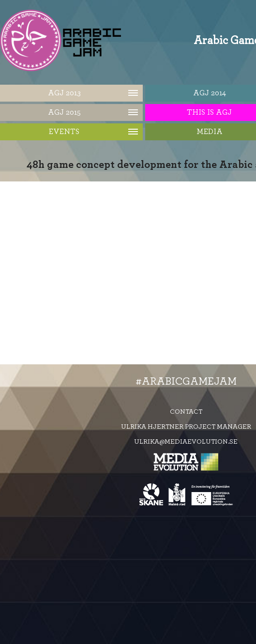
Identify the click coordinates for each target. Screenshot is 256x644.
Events (64, 132)
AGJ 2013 (64, 93)
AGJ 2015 (64, 112)
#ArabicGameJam (186, 381)
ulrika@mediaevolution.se (186, 442)
